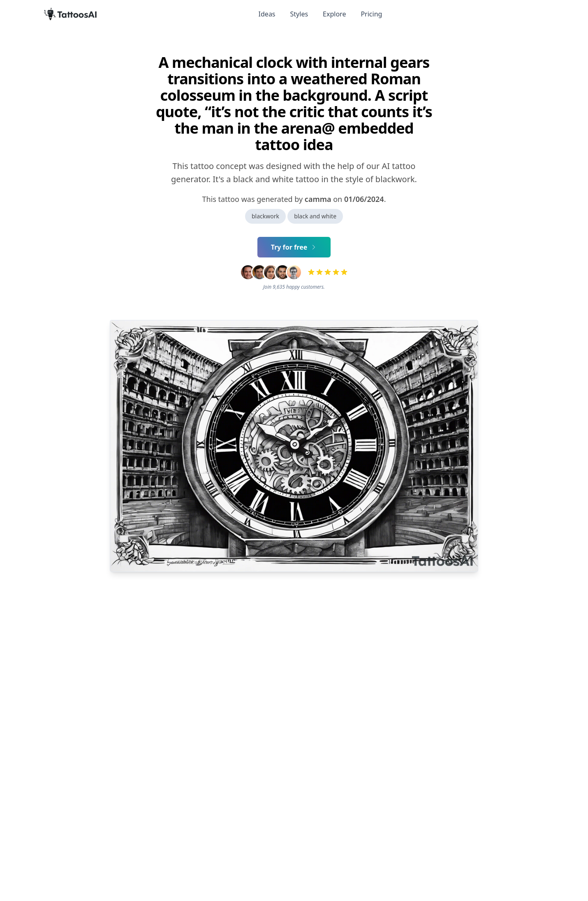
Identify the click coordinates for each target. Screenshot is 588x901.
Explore (334, 14)
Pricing (371, 14)
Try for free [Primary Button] (294, 247)
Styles (299, 14)
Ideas (267, 14)
